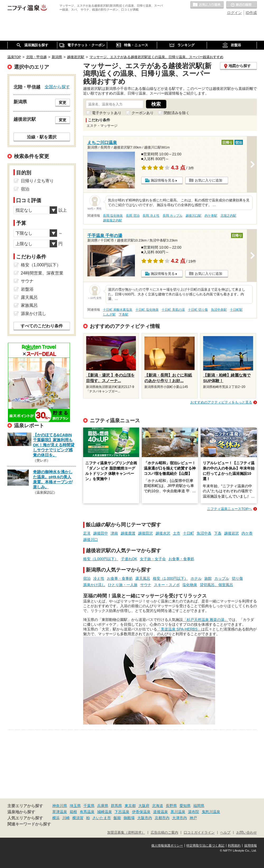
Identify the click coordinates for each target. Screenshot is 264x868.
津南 (114, 533)
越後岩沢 (232, 533)
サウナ (146, 585)
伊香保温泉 (141, 812)
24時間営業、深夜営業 (42, 273)
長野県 (171, 806)
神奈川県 (60, 806)
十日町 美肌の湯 (173, 310)
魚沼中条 (204, 533)
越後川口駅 (194, 216)
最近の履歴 (242, 5)
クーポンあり (143, 113)
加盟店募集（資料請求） (126, 833)
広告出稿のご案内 (164, 833)
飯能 (117, 818)
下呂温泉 (122, 812)
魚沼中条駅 (219, 310)
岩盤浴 (27, 289)
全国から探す (57, 87)
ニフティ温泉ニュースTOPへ (229, 509)
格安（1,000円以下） (101, 559)
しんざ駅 (109, 314)
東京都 (130, 806)
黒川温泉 (178, 812)
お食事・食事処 (181, 559)
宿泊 (87, 578)
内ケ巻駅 (211, 216)
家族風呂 (29, 305)
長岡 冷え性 (151, 216)
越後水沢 (163, 533)
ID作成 (251, 13)
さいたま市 (102, 818)
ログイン (234, 13)
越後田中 (101, 533)
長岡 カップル (173, 216)
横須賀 (78, 818)
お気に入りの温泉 (207, 5)
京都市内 (162, 818)
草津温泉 (60, 812)
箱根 (73, 812)
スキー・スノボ (167, 585)
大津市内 (180, 818)
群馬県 (116, 806)
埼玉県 (75, 806)
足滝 (87, 533)
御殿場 (129, 818)
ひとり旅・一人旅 (123, 585)
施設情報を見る (163, 180)
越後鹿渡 (128, 533)
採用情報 (251, 846)
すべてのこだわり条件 (42, 326)
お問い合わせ (247, 833)
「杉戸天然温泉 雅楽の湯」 (206, 620)
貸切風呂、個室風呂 (216, 585)
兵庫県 (103, 806)
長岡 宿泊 (133, 216)
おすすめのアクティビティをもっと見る (221, 402)
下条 (218, 533)
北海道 (158, 806)
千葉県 (89, 806)
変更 (63, 103)
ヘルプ (225, 833)
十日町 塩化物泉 (147, 310)
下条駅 (124, 314)
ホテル (196, 578)
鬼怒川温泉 (211, 812)
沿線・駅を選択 (42, 137)
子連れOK (129, 559)
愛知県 (185, 806)
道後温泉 (161, 812)
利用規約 (234, 846)
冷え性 (99, 578)
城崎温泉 (105, 812)
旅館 (208, 578)
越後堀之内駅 (112, 220)
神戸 (193, 818)
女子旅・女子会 (153, 559)
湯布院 (194, 812)
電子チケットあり (107, 113)
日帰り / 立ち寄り (37, 181)
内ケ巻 (247, 533)
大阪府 (144, 806)
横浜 (56, 818)
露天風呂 (143, 578)
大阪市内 (145, 818)
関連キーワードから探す (29, 824)
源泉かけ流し (94, 585)
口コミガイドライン (199, 833)
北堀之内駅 (228, 216)
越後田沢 (145, 533)
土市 (177, 533)
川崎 (66, 818)
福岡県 (199, 806)
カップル (222, 578)
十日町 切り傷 (198, 310)
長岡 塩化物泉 (113, 216)
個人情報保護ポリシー (167, 846)
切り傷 (237, 578)
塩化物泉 (190, 585)
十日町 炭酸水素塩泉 (118, 310)
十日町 (188, 533)
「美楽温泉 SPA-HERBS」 (179, 629)
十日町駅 (236, 310)
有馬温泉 (87, 812)
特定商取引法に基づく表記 (205, 846)
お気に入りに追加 (209, 180)
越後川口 (91, 540)
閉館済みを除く (177, 113)
